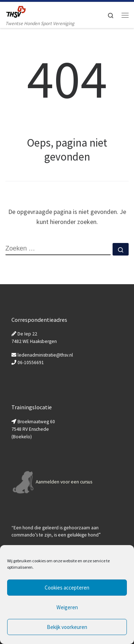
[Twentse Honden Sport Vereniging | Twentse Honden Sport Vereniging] (16, 11)
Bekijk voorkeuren (67, 627)
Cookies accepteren (67, 588)
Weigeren (67, 607)
